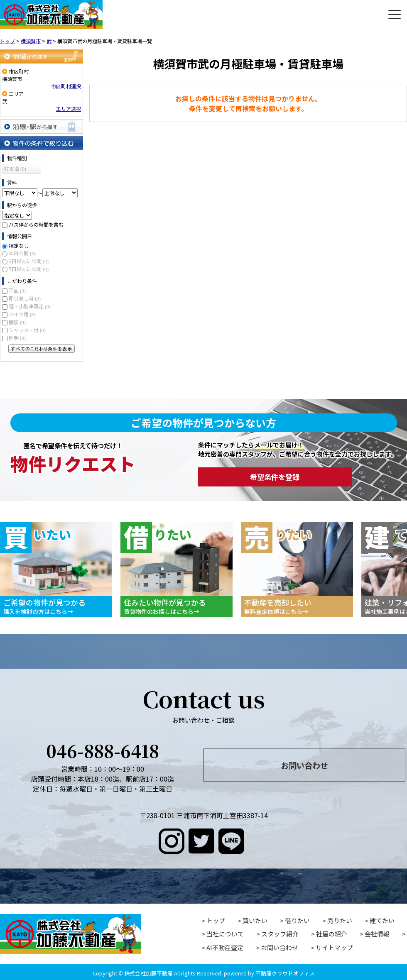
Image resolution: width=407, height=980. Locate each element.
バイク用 (22, 314)
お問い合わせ (304, 765)
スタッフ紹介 (280, 934)
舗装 (17, 322)
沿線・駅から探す (42, 126)
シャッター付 (27, 330)
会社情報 (377, 934)
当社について (225, 934)
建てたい (382, 920)
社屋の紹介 (332, 934)
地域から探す (42, 56)
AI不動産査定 (225, 947)
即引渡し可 (25, 298)
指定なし (19, 246)
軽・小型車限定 (30, 306)
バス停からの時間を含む (36, 224)
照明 (17, 338)
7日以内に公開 (29, 269)
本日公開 (22, 253)
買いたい (255, 920)
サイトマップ (334, 947)
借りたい (297, 920)
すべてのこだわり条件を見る (42, 349)
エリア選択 (69, 109)
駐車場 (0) (15, 169)
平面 (17, 290)
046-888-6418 (103, 750)
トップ (216, 920)
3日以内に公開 (29, 261)
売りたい (340, 920)
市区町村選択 (66, 86)
